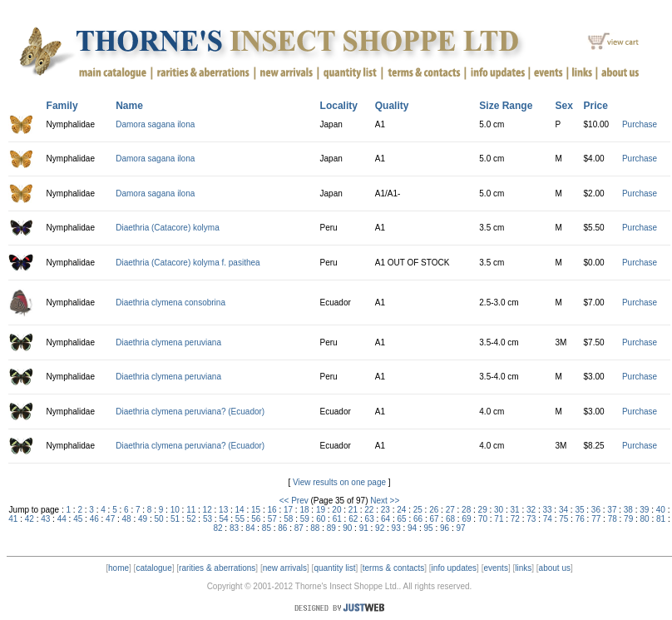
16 (272, 510)
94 (412, 528)
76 (580, 519)
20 (336, 510)
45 (78, 519)
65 (402, 519)
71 (499, 519)
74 (548, 519)
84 (250, 528)
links (523, 568)
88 (315, 528)
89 (331, 528)
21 (353, 510)
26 (434, 510)
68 (450, 519)
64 (385, 519)
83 (234, 528)
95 (429, 528)
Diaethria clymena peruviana (168, 342)
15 (256, 510)
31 (515, 510)
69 (466, 519)
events (495, 568)
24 (401, 510)
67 (434, 519)
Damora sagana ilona (155, 124)
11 (191, 510)
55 (240, 519)
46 (94, 519)
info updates (455, 568)
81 (661, 519)
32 (531, 510)
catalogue (153, 568)
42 (30, 519)
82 (217, 528)
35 (579, 510)
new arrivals (285, 568)
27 (450, 510)
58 (288, 519)
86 (282, 528)
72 (515, 519)
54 (223, 519)
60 (321, 519)
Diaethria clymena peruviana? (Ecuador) (190, 412)
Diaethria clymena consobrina (170, 303)
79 (628, 519)
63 (370, 519)
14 (240, 510)
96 (445, 528)
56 (256, 519)
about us (555, 568)
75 (563, 519)
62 (353, 519)
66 (418, 519)
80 (645, 519)
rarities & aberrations (217, 568)
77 (596, 519)
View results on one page (339, 482)
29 (483, 510)
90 (347, 528)
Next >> (385, 501)
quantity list (334, 568)
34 (563, 510)
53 (208, 519)
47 (110, 519)
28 (466, 510)
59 (305, 519)
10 (175, 510)
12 (208, 510)
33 (547, 510)
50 (159, 519)
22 (369, 510)
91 (364, 528)
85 (267, 528)
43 (45, 519)
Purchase (640, 124)
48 (127, 519)
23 (385, 510)
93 (396, 528)
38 (628, 510)
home (119, 568)
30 (499, 510)
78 (613, 519)
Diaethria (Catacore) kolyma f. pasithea (188, 263)
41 (13, 519)
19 (321, 510)
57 (272, 519)
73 (531, 519)
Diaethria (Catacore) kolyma (168, 228)
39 (644, 510)
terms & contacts (393, 568)
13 (223, 510)
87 (299, 528)
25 (418, 510)
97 (460, 528)
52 (191, 519)
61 (337, 519)
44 (62, 519)
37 (612, 510)
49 (143, 519)
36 (596, 510)
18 (304, 510)
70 (483, 519)
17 (288, 510)
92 (380, 528)
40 (661, 510)
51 (175, 519)
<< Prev (294, 501)
